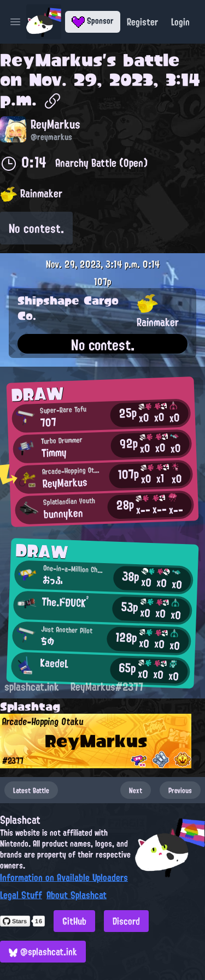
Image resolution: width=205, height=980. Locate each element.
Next (136, 790)
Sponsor (93, 21)
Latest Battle (31, 790)
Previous (180, 790)
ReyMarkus (51, 60)
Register (142, 22)
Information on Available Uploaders (64, 877)
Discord (126, 921)
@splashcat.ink (43, 952)
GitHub (74, 921)
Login (180, 22)
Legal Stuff (21, 895)
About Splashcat (77, 895)
